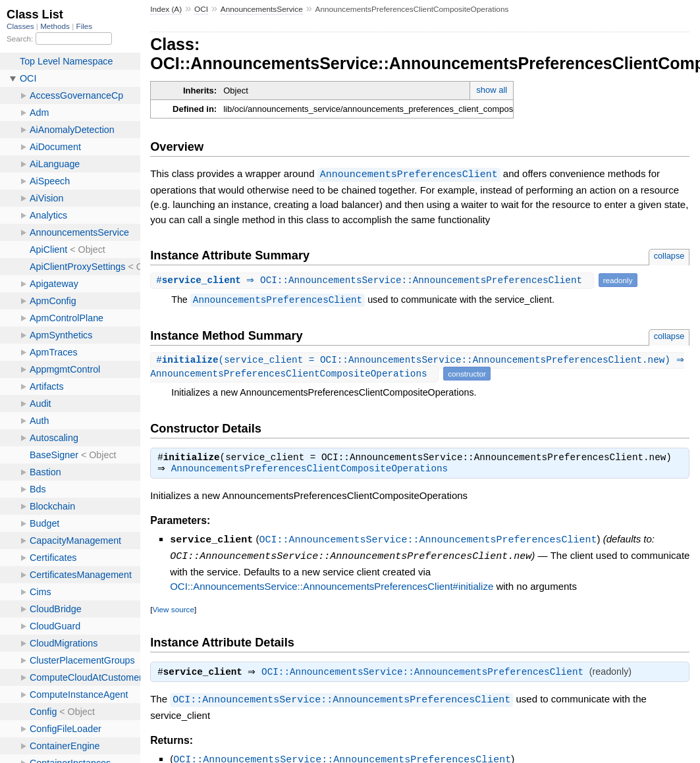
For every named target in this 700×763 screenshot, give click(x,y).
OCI (201, 9)
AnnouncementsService (262, 9)
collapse (669, 255)
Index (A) (166, 9)
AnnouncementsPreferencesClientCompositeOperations (313, 470)
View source (173, 609)
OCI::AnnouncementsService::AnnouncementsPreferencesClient (428, 540)
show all (492, 90)
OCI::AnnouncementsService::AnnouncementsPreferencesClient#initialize (332, 586)
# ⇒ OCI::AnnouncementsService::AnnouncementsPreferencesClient (374, 279)
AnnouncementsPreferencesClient (409, 174)
